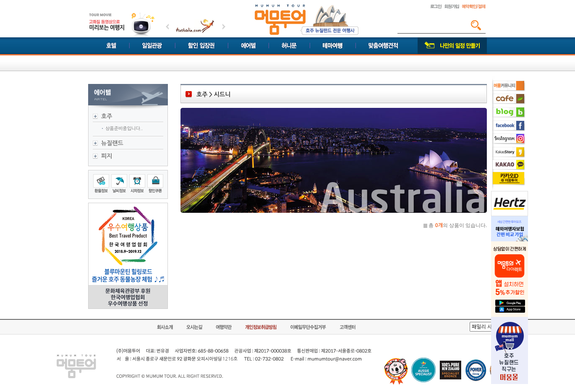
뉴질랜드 (112, 143)
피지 (107, 156)
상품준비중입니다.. (124, 129)
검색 (476, 25)
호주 (107, 116)
